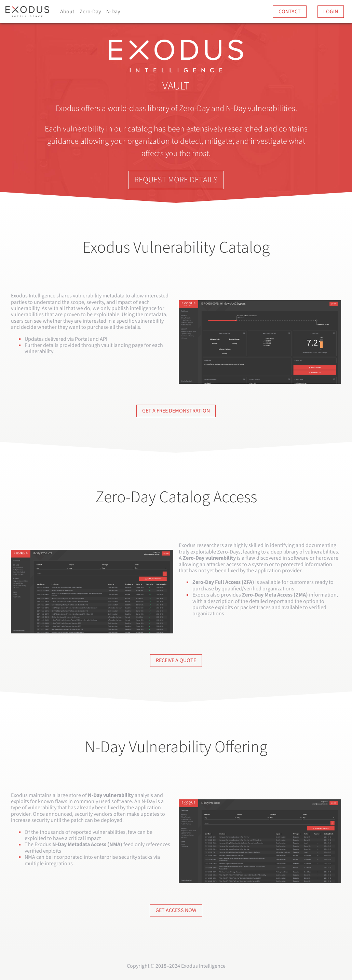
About (67, 12)
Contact (290, 12)
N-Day (113, 12)
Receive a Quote (176, 660)
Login (331, 12)
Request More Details (176, 180)
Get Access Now (176, 910)
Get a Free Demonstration (176, 411)
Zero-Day (90, 12)
